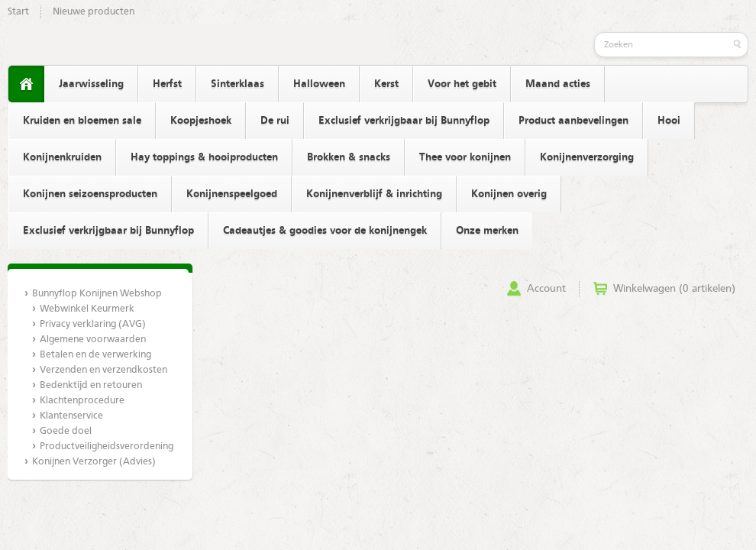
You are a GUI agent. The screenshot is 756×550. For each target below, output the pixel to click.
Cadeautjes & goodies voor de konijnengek (325, 231)
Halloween (319, 84)
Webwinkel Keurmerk (87, 309)
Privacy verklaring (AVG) (93, 324)
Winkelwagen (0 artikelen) (674, 289)
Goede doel (66, 431)
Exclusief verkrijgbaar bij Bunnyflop (404, 121)
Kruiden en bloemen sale (82, 121)
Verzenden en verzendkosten (103, 370)
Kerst (386, 84)
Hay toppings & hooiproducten (204, 157)
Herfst (167, 84)
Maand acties (558, 84)
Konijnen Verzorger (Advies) (94, 462)
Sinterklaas (237, 84)
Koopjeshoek (201, 121)
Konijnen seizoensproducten (90, 194)
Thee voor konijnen (465, 157)
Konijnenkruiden (62, 157)
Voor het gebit (462, 84)
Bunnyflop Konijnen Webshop (97, 294)
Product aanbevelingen (573, 121)
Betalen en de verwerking (95, 355)
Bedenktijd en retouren (91, 385)
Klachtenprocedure (82, 401)
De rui (275, 121)
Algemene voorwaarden (93, 340)
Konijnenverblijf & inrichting (374, 194)
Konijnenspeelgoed (232, 194)
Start (18, 12)
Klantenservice (71, 416)
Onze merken (487, 231)
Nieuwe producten (94, 12)
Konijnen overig (509, 194)
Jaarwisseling (91, 84)
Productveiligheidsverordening (107, 446)
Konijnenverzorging (587, 157)
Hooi (669, 121)
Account (546, 289)
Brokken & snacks (349, 157)
